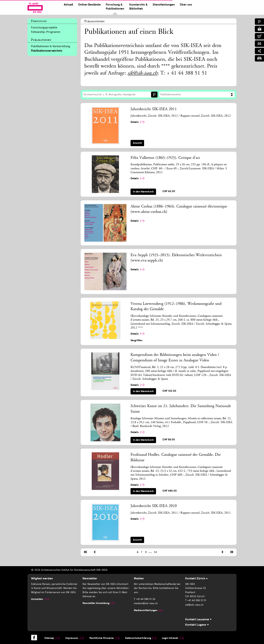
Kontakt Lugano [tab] (197, 625)
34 (155, 552)
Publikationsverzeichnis (47, 51)
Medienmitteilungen (148, 610)
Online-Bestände (89, 5)
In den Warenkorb (143, 192)
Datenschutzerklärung (141, 638)
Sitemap (52, 638)
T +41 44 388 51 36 (145, 599)
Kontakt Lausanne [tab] (198, 619)
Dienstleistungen (163, 5)
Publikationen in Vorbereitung (51, 46)
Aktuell (68, 5)
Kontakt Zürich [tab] (196, 579)
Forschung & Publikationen (114, 7)
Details (137, 122)
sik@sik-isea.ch (142, 73)
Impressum (75, 638)
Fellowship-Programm (46, 32)
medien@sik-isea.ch (146, 603)
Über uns (185, 5)
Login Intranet (173, 638)
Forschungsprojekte (44, 27)
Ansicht (137, 143)
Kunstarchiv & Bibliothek (138, 7)
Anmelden (40, 599)
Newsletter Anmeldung (99, 603)
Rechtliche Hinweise (104, 638)
